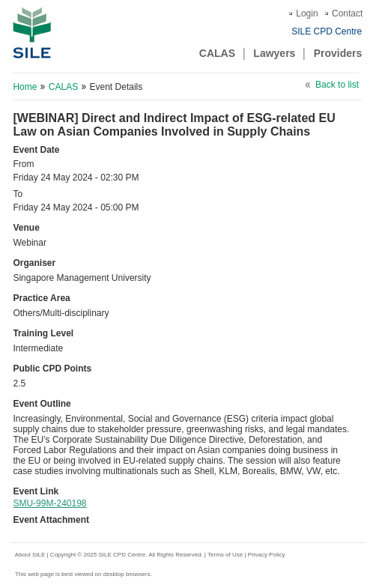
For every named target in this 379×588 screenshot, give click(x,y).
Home (25, 87)
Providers (338, 53)
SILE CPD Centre (327, 31)
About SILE (30, 555)
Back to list (337, 85)
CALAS (217, 53)
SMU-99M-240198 (49, 503)
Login (307, 13)
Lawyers (274, 53)
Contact (347, 13)
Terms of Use (226, 555)
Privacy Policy (267, 555)
